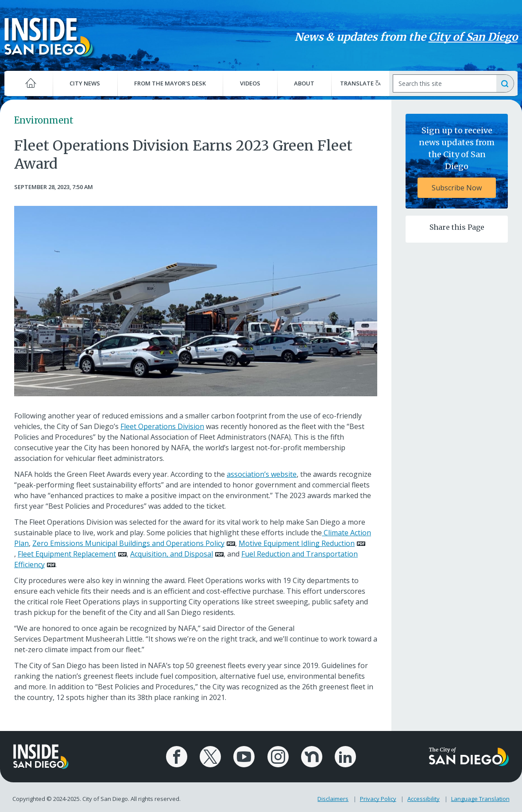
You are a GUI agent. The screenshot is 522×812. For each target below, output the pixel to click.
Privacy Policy (379, 798)
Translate (360, 83)
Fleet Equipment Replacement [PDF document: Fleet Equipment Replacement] (67, 554)
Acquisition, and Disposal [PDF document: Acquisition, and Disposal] (172, 554)
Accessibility (424, 798)
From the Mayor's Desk (171, 83)
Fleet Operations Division (162, 426)
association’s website (262, 474)
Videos (250, 83)
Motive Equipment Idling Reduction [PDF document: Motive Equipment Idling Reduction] (297, 543)
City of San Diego (470, 37)
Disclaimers (333, 798)
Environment (44, 120)
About (304, 83)
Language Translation (481, 798)
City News (87, 83)
